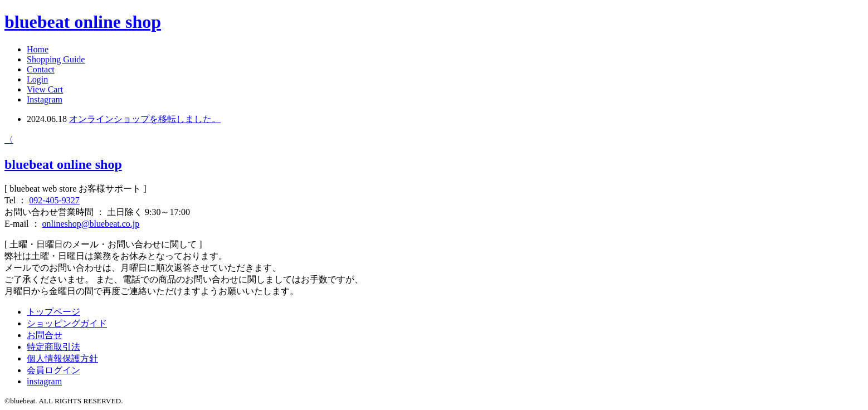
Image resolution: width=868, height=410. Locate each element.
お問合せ (45, 335)
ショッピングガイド (67, 323)
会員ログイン (53, 370)
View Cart (45, 89)
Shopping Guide (56, 59)
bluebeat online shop (83, 22)
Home (38, 49)
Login (37, 79)
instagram (44, 381)
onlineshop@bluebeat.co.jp (91, 224)
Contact (41, 69)
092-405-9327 (54, 200)
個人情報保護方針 (62, 358)
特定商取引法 (53, 347)
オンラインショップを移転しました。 (145, 119)
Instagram (45, 99)
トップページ (53, 312)
